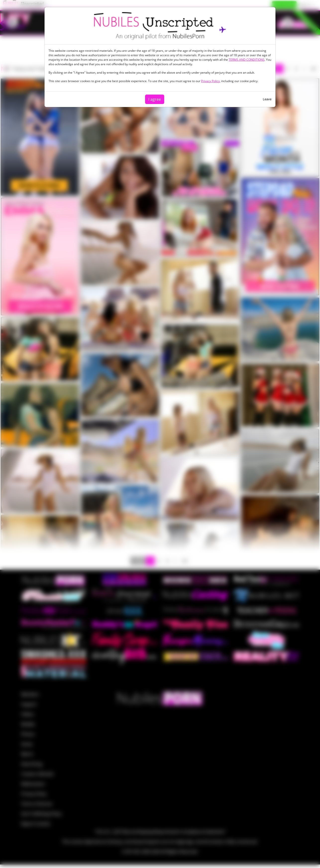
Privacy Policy (210, 81)
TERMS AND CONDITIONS (247, 60)
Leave (267, 99)
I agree (155, 99)
